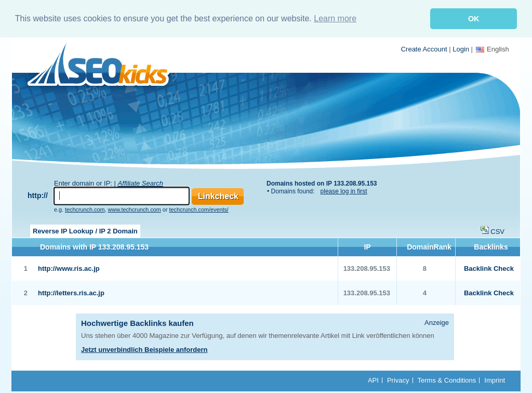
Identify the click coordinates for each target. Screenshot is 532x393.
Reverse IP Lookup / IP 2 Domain (85, 231)
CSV (497, 231)
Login (461, 49)
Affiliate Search (141, 183)
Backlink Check (489, 268)
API (373, 380)
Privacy (398, 380)
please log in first (344, 191)
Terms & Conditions (447, 380)
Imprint (495, 380)
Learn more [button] (335, 18)
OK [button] (474, 19)
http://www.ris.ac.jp (69, 268)
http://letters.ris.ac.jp (71, 292)
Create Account (424, 49)
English (493, 49)
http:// (38, 195)
